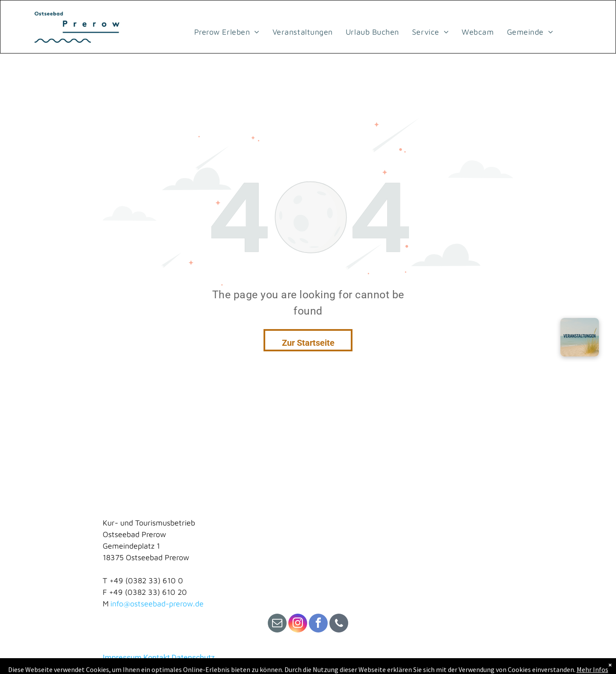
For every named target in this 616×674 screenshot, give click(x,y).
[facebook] (318, 624)
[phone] (339, 624)
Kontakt (157, 658)
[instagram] (298, 624)
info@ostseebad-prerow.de (157, 604)
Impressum (122, 658)
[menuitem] (227, 32)
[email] (277, 624)
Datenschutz (193, 658)
